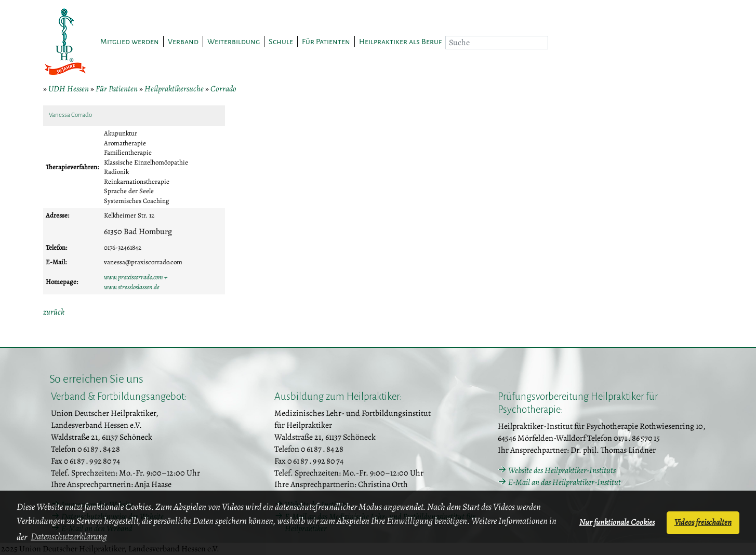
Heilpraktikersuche (174, 89)
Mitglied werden (130, 42)
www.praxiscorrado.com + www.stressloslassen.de (136, 282)
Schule (281, 42)
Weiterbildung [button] (234, 42)
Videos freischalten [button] (703, 522)
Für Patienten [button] (326, 42)
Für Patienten (117, 89)
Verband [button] (183, 42)
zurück (54, 312)
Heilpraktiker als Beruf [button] (400, 42)
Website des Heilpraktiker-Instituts (562, 470)
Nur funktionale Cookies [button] (617, 522)
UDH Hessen (69, 89)
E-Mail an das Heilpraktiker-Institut (565, 482)
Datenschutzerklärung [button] (69, 536)
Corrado (223, 89)
